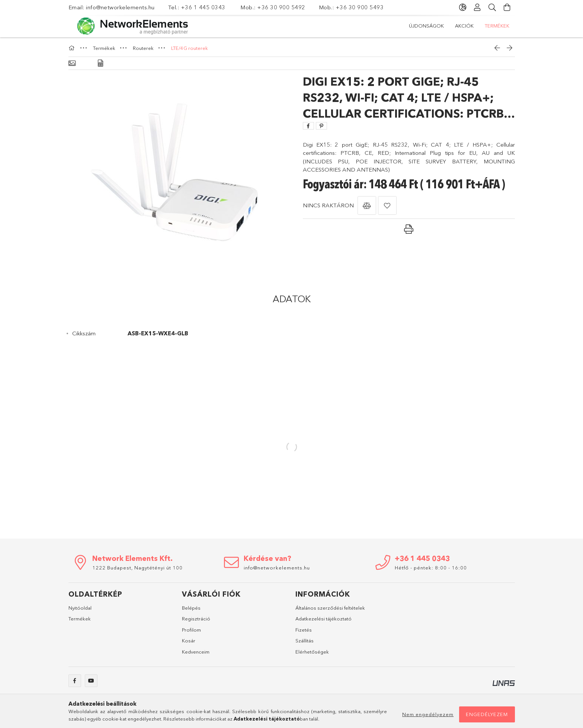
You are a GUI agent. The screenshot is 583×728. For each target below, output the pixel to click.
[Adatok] (100, 63)
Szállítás (305, 641)
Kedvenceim (196, 652)
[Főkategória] (73, 48)
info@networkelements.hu (121, 7)
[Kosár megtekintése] (507, 7)
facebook (75, 681)
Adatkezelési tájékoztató (323, 619)
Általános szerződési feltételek (330, 608)
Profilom (191, 630)
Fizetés (304, 630)
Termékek (497, 26)
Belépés (191, 608)
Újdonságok (426, 26)
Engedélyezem (487, 714)
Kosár (189, 641)
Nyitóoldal (80, 608)
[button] (367, 205)
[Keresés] (493, 7)
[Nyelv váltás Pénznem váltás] (463, 7)
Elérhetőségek (312, 652)
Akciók (464, 26)
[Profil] (478, 7)
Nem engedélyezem (428, 714)
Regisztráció (196, 619)
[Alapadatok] (72, 63)
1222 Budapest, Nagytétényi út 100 (137, 568)
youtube (91, 681)
